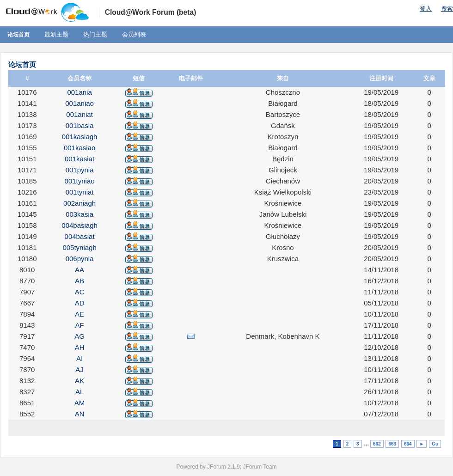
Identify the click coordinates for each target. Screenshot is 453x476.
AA (80, 270)
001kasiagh (80, 137)
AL (80, 392)
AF (80, 325)
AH (80, 347)
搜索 (447, 9)
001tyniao (80, 181)
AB (80, 281)
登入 (426, 9)
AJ (80, 369)
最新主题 (56, 34)
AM (80, 403)
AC (80, 292)
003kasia (80, 214)
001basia (80, 125)
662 (377, 444)
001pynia (80, 170)
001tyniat (80, 192)
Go (435, 444)
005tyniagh (79, 247)
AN (80, 414)
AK (80, 381)
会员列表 (134, 34)
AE (80, 314)
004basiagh (80, 225)
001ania (79, 92)
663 (392, 444)
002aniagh (80, 203)
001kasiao (80, 148)
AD (80, 303)
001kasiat (80, 159)
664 (408, 444)
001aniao (80, 103)
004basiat (80, 236)
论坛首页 (18, 35)
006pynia (80, 259)
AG (80, 336)
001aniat (80, 114)
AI (80, 358)
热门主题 (95, 34)
